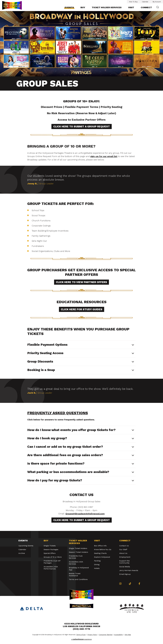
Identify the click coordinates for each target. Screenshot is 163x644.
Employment (125, 557)
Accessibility (118, 635)
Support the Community (124, 562)
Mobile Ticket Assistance (75, 575)
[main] (81, 271)
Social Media (125, 567)
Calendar (145, 2)
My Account (157, 2)
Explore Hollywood (102, 557)
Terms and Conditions (78, 579)
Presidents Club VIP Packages (52, 562)
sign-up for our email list (104, 156)
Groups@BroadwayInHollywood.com (85, 514)
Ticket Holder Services (107, 7)
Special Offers (50, 553)
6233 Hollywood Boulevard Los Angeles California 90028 (82, 625)
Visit (131, 7)
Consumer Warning (106, 635)
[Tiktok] (130, 584)
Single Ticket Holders (78, 548)
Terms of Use (81, 635)
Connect (146, 7)
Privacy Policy (92, 635)
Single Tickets (50, 546)
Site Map (128, 635)
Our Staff (123, 549)
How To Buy (133, 2)
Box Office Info (100, 546)
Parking (97, 561)
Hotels (97, 568)
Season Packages (51, 549)
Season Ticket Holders (78, 552)
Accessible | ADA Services (76, 563)
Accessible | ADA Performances (51, 568)
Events (69, 7)
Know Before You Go (103, 549)
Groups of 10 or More (53, 557)
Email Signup (125, 574)
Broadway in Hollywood (14, 5)
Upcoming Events (26, 546)
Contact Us (124, 546)
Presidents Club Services (76, 557)
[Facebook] (139, 584)
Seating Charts (100, 553)
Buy (83, 7)
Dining (97, 565)
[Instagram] (120, 584)
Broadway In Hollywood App (79, 569)
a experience (82, 639)
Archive (22, 553)
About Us (123, 553)
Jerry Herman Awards (129, 570)
